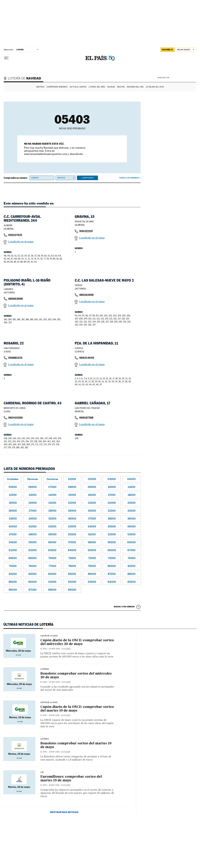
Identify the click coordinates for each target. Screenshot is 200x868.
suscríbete (168, 50)
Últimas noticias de (28, 624)
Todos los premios (129, 178)
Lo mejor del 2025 (155, 87)
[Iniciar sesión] (186, 50)
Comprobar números (57, 87)
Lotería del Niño (97, 87)
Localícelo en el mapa (21, 242)
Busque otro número (124, 607)
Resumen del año (135, 87)
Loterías (45, 669)
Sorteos (40, 87)
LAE (42, 772)
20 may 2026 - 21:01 (60, 649)
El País (44, 649)
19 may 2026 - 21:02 (60, 715)
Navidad (111, 87)
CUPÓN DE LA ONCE (49, 636)
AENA (183, 77)
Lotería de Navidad (24, 79)
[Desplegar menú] (6, 58)
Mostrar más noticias (64, 812)
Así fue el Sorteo (78, 87)
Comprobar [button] (87, 178)
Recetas (121, 87)
